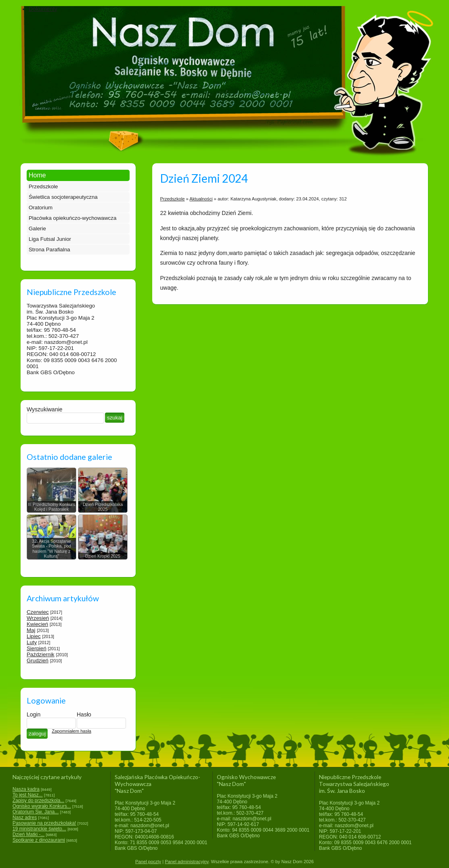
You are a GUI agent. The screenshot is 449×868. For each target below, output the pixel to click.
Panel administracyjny (187, 862)
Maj (31, 630)
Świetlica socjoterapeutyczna (63, 197)
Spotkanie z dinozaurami (39, 840)
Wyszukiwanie (45, 409)
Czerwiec (38, 612)
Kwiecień (37, 624)
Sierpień (37, 648)
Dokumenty (43, 9)
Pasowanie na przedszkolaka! (44, 823)
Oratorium (41, 208)
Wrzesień (38, 618)
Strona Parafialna (49, 250)
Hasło (84, 714)
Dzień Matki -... (28, 834)
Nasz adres (25, 817)
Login (34, 714)
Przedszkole (43, 186)
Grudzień (38, 660)
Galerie (37, 229)
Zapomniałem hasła (71, 731)
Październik (41, 654)
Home (37, 175)
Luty (32, 642)
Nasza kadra (26, 789)
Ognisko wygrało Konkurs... (42, 806)
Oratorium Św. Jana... (36, 812)
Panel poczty (148, 862)
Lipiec (34, 636)
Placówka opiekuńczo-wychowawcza (72, 218)
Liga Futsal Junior (50, 239)
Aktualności (201, 199)
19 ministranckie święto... (39, 829)
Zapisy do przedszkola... (38, 801)
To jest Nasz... (28, 795)
